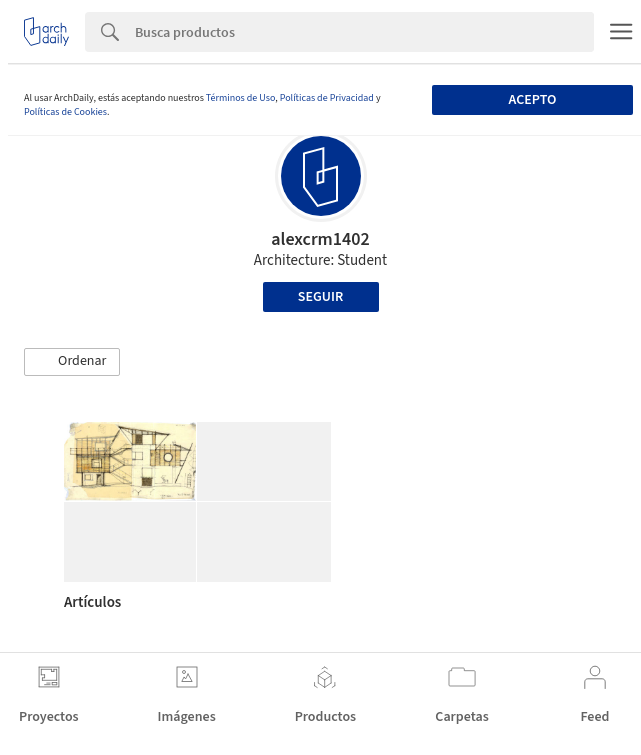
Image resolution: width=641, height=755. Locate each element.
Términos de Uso (240, 98)
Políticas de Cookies (65, 112)
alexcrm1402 (320, 239)
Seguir (320, 297)
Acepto (533, 100)
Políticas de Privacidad (327, 98)
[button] (72, 362)
